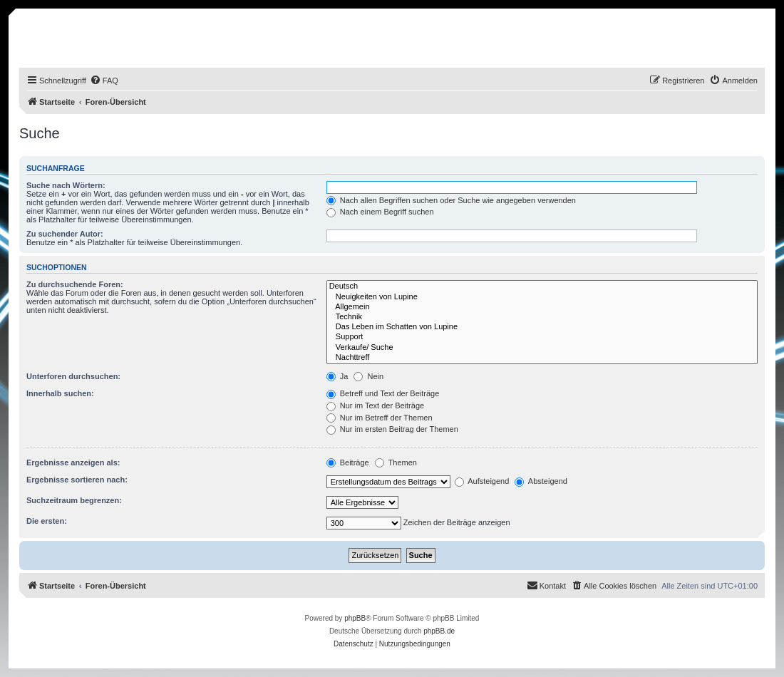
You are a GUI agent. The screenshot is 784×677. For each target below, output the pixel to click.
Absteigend (541, 481)
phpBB (355, 618)
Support (542, 337)
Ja (337, 376)
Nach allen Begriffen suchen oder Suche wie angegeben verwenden (451, 200)
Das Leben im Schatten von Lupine (542, 327)
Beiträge (348, 462)
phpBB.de (439, 631)
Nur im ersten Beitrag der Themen (392, 429)
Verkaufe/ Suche (542, 348)
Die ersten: (47, 521)
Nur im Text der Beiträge (375, 405)
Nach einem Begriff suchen (380, 212)
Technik (542, 317)
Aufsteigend (482, 481)
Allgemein (542, 307)
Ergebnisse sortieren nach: (77, 480)
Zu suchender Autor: (65, 234)
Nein (368, 376)
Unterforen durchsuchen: (73, 376)
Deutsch (542, 286)
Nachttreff (542, 358)
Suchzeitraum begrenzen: (74, 500)
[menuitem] (104, 81)
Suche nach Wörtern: (66, 185)
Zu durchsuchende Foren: (75, 284)
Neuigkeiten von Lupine (542, 297)
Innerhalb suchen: (60, 393)
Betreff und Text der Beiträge (383, 393)
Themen (396, 462)
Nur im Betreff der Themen (380, 418)
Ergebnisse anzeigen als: (73, 462)
